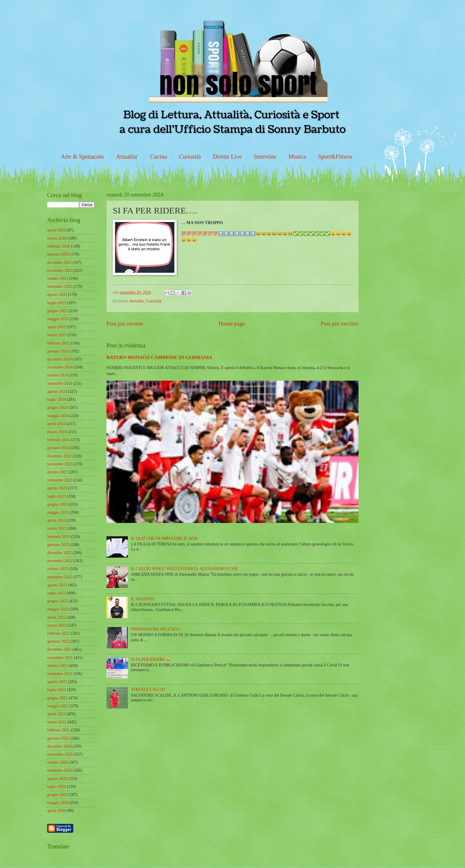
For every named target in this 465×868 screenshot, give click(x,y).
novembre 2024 (60, 367)
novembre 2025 (60, 271)
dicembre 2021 (59, 649)
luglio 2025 (56, 303)
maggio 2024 (58, 416)
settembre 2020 (60, 770)
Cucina (159, 157)
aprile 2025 (56, 327)
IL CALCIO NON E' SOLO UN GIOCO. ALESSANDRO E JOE (185, 569)
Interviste (265, 157)
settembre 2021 (60, 674)
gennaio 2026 (58, 254)
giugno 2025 (57, 311)
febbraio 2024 (59, 440)
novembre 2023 (60, 464)
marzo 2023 (57, 528)
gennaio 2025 (58, 351)
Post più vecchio (340, 324)
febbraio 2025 (59, 343)
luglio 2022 (56, 593)
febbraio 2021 (59, 730)
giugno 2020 (57, 795)
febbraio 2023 (59, 537)
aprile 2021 (56, 714)
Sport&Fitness (335, 157)
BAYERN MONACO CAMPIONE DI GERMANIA (159, 357)
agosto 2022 (57, 585)
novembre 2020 (60, 754)
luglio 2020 (56, 787)
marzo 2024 (57, 432)
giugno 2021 (57, 698)
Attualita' (127, 157)
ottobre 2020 (58, 762)
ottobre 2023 (58, 472)
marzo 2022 (57, 625)
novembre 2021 (60, 658)
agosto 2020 (57, 779)
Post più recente (125, 324)
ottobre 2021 (58, 666)
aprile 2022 (56, 617)
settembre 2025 (60, 287)
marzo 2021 (57, 722)
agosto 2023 (57, 488)
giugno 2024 (57, 407)
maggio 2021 (58, 706)
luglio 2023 (56, 496)
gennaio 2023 (58, 545)
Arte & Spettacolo (82, 157)
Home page (232, 324)
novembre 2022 (60, 561)
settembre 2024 (60, 383)
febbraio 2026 (59, 246)
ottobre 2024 (58, 375)
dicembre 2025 (59, 263)
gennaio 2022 (58, 641)
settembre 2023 (60, 480)
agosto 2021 (57, 682)
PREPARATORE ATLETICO (155, 629)
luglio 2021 (56, 690)
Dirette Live (227, 157)
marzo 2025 (57, 335)
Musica (297, 157)
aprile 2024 (56, 424)
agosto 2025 (57, 295)
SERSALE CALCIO (148, 689)
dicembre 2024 (59, 359)
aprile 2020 (56, 811)
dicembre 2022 (59, 553)
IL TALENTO (143, 599)
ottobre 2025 (58, 279)
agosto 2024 (57, 391)
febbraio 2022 (59, 633)
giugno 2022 (57, 601)
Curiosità (190, 157)
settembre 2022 (60, 577)
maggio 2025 (58, 319)
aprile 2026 (56, 230)
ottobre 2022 (58, 569)
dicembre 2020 (59, 746)
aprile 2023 (56, 520)
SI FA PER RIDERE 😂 (151, 659)
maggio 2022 (58, 609)
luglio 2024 (56, 399)
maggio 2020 (58, 803)
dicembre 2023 (59, 456)
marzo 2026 (57, 238)
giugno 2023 (57, 504)
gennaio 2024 (58, 448)
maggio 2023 (58, 512)
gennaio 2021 (58, 738)
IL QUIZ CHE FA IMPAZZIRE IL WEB (164, 538)
